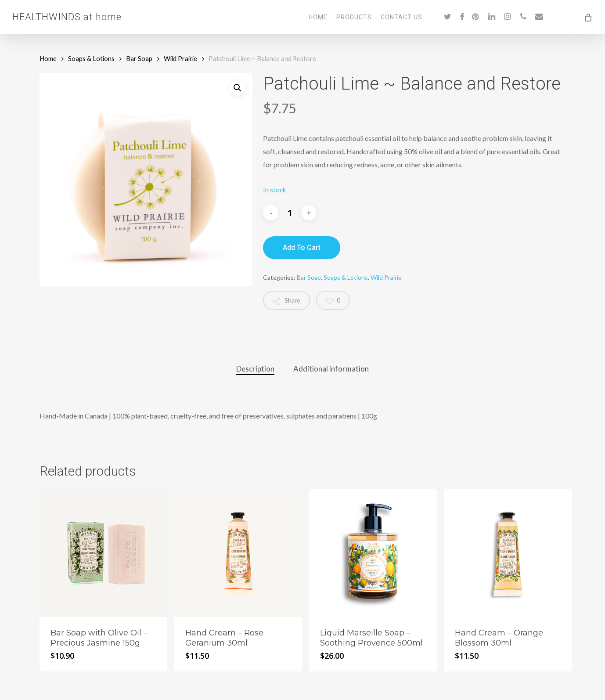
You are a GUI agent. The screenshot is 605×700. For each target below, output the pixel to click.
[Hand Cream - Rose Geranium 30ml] (238, 553)
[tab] (255, 369)
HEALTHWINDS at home (67, 17)
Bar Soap (139, 58)
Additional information (331, 369)
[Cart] (587, 17)
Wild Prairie (180, 58)
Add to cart (302, 247)
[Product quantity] (290, 213)
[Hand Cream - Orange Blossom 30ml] (508, 553)
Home (48, 58)
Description (255, 369)
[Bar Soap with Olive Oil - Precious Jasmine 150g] (103, 553)
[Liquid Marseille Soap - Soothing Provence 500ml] (373, 553)
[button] (238, 88)
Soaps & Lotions (91, 58)
